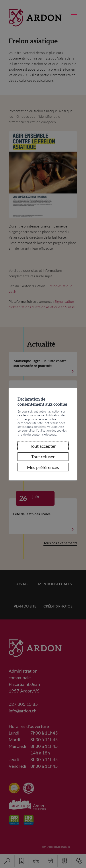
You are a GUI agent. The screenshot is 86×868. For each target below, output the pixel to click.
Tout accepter (43, 446)
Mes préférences (43, 467)
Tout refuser (43, 457)
